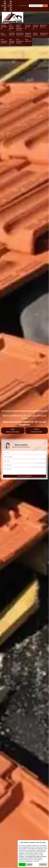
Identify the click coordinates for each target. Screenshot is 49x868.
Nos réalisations (13, 431)
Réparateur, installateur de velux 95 (28, 35)
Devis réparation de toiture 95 (20, 41)
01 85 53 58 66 (3, 6)
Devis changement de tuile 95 (4, 41)
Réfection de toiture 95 (43, 26)
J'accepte (22, 865)
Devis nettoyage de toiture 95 (12, 42)
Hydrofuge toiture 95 (12, 34)
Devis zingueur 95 (28, 40)
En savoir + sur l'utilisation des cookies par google (33, 856)
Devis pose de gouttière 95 (11, 28)
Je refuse (29, 865)
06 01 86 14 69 (9, 6)
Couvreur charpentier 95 (4, 27)
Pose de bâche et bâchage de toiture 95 (19, 28)
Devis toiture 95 (3, 34)
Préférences (43, 865)
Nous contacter (37, 431)
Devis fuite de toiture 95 (28, 27)
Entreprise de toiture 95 (36, 27)
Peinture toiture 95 (35, 34)
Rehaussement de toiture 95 (44, 34)
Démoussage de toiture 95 (20, 34)
